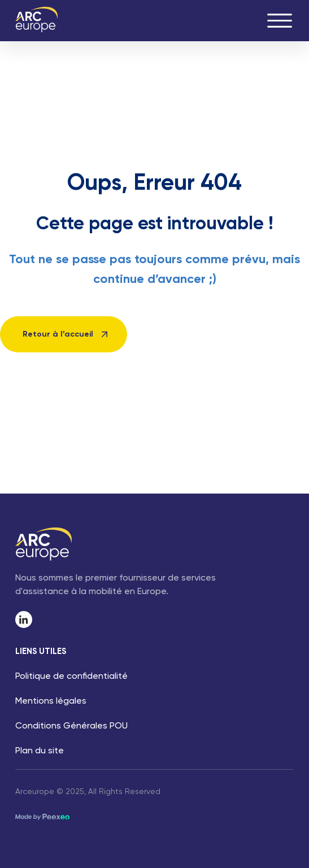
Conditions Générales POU (71, 726)
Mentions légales (51, 701)
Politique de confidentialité (71, 677)
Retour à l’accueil (58, 334)
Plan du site (40, 751)
